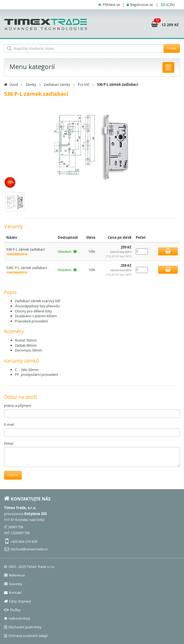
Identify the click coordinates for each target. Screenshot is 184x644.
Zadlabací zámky (57, 84)
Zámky (31, 84)
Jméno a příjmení (18, 406)
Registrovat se (141, 5)
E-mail (9, 424)
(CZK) (170, 5)
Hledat (172, 48)
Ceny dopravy (18, 601)
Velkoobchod (17, 618)
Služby (12, 610)
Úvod (14, 84)
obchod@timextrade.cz (29, 549)
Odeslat (13, 475)
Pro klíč (84, 84)
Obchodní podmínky (23, 627)
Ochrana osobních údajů (26, 636)
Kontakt (13, 592)
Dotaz (9, 443)
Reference (14, 575)
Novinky (13, 584)
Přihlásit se (111, 5)
